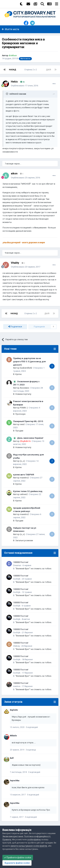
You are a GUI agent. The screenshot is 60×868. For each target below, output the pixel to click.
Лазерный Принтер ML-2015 (28, 421)
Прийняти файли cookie (18, 858)
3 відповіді (31, 750)
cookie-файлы (34, 840)
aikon (14, 173)
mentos (17, 686)
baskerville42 (26, 368)
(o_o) (22, 461)
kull (12, 758)
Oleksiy (16, 646)
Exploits (14, 710)
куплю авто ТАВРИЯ (24, 475)
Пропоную (20, 414)
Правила (7, 840)
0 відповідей (32, 727)
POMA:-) (24, 408)
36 (22, 82)
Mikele (13, 736)
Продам (19, 431)
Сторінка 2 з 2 (31, 70)
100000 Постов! (21, 562)
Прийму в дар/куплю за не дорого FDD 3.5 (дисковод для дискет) (29, 361)
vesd (22, 424)
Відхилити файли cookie (17, 863)
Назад (12, 70)
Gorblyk (17, 579)
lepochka (15, 781)
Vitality (15, 263)
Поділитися (15, 327)
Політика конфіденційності (37, 836)
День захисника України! (30, 438)
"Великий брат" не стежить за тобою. (34, 569)
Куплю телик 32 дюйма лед (28, 491)
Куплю (19, 374)
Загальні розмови (24, 540)
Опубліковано (24, 86)
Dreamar (17, 565)
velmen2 (24, 494)
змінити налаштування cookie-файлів (29, 846)
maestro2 (24, 478)
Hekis (14, 82)
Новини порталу (23, 394)
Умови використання (13, 836)
